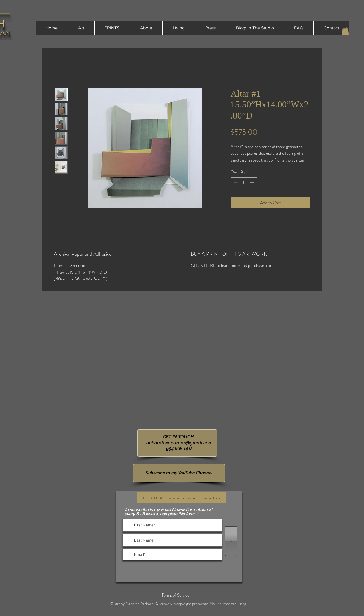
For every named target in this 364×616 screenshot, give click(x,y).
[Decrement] (235, 183)
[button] (345, 31)
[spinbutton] (244, 183)
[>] (231, 541)
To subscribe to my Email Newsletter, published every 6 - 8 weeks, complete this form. (168, 512)
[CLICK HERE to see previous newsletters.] (182, 498)
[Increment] (252, 183)
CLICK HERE (203, 265)
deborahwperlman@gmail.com (179, 443)
